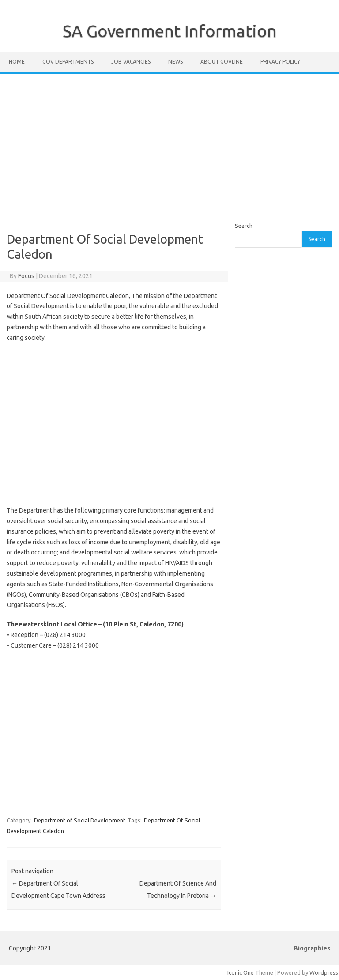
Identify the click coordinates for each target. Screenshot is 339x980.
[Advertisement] (169, 142)
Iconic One (241, 972)
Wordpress (324, 972)
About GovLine (222, 62)
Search (244, 226)
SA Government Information (170, 31)
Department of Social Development (80, 820)
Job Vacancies (131, 62)
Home (17, 62)
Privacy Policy (280, 62)
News (175, 62)
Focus (26, 276)
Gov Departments (68, 62)
